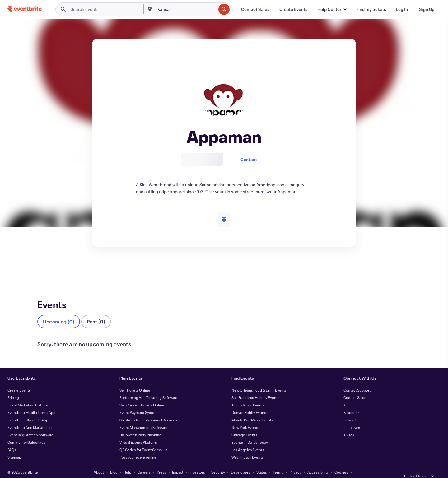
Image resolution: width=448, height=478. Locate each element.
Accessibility (318, 462)
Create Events (19, 380)
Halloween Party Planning (140, 425)
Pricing (13, 387)
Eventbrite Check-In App (28, 410)
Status (262, 462)
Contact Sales (355, 387)
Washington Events (247, 447)
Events (44, 269)
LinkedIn (351, 410)
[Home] (25, 9)
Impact (178, 462)
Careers (144, 462)
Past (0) (96, 311)
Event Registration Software (30, 425)
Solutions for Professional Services (148, 410)
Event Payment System (138, 402)
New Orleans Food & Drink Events (259, 380)
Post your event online (138, 447)
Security (218, 462)
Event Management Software (143, 417)
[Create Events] (293, 9)
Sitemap (14, 447)
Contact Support (357, 380)
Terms (278, 462)
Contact (249, 159)
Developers (240, 462)
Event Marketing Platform (28, 395)
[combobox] (186, 9)
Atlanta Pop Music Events (252, 410)
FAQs (12, 439)
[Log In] (402, 9)
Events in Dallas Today (250, 432)
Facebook (352, 402)
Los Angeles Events (248, 439)
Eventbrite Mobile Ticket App (31, 402)
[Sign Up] (427, 9)
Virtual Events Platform (138, 432)
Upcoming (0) (59, 311)
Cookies (341, 462)
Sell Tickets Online (135, 380)
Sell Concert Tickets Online (142, 395)
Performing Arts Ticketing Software (148, 387)
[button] (332, 9)
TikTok (349, 425)
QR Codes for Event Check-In (143, 439)
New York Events (245, 417)
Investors (197, 462)
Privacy (295, 462)
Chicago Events (244, 425)
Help (127, 462)
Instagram (352, 417)
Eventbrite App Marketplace (30, 417)
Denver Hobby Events (249, 402)
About (99, 462)
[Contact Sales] (255, 9)
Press (161, 462)
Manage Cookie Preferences (224, 469)
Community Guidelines (26, 432)
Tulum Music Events (248, 395)
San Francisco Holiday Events (255, 387)
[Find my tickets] (371, 9)
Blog (114, 462)
